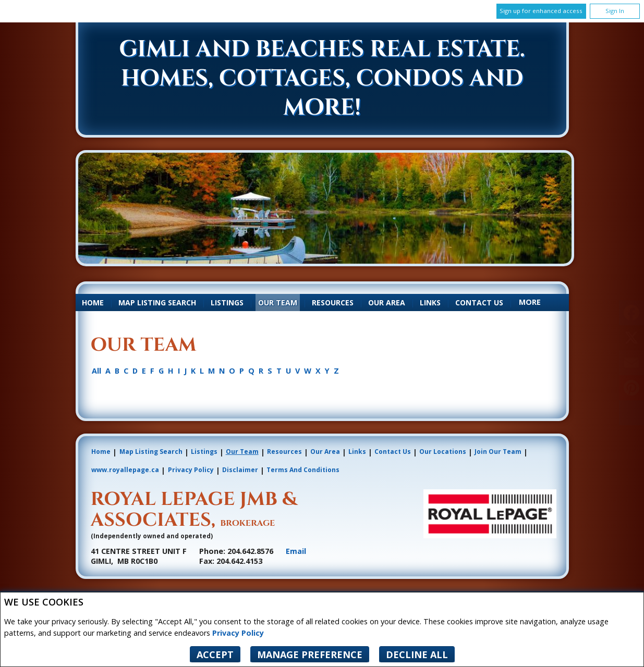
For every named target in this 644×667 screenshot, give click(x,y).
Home (93, 302)
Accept (215, 654)
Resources (333, 302)
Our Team (278, 302)
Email (296, 551)
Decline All (417, 654)
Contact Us (479, 302)
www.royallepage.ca (125, 470)
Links (430, 302)
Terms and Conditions (303, 470)
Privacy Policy (238, 633)
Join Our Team (498, 452)
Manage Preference (310, 654)
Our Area (387, 302)
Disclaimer (240, 470)
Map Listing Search (157, 302)
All (96, 371)
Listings (227, 302)
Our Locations (443, 452)
